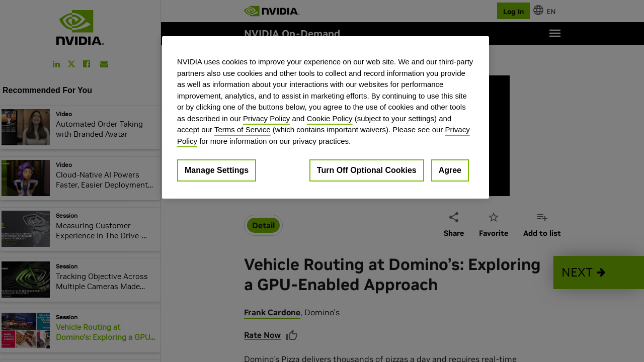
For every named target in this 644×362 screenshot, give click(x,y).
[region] (326, 117)
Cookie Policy (330, 118)
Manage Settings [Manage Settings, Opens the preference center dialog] (217, 170)
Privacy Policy (266, 118)
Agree (450, 170)
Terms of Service (243, 129)
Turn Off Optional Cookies (367, 170)
